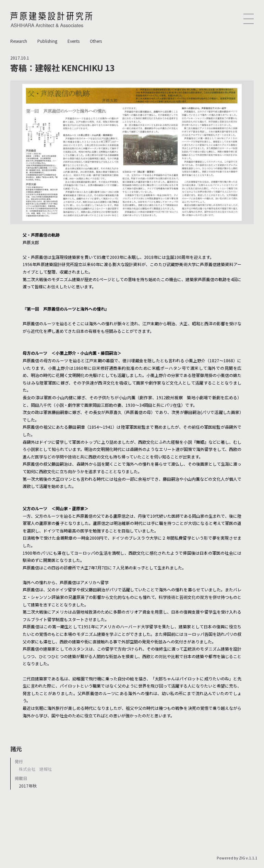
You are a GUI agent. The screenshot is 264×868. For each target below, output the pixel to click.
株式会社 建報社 (35, 769)
